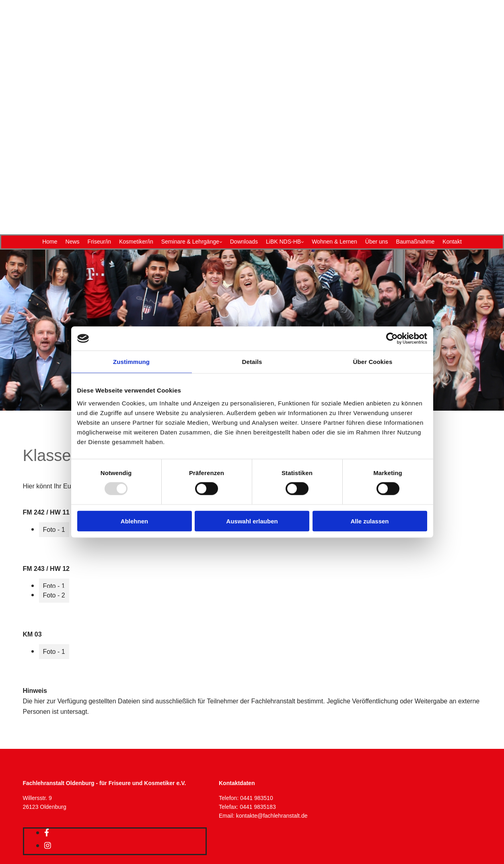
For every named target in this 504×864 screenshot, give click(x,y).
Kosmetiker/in (136, 242)
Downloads (244, 242)
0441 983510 (257, 798)
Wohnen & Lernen (334, 242)
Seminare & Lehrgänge (190, 242)
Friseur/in (99, 242)
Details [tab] (252, 362)
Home (50, 242)
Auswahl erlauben (252, 521)
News (73, 242)
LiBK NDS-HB (283, 242)
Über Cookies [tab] (373, 362)
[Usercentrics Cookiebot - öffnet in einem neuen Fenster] (392, 339)
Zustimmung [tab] (131, 362)
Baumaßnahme (416, 242)
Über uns (377, 242)
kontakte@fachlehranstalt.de (272, 816)
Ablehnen (134, 521)
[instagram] (48, 845)
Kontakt (452, 242)
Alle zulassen (369, 521)
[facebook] (47, 833)
